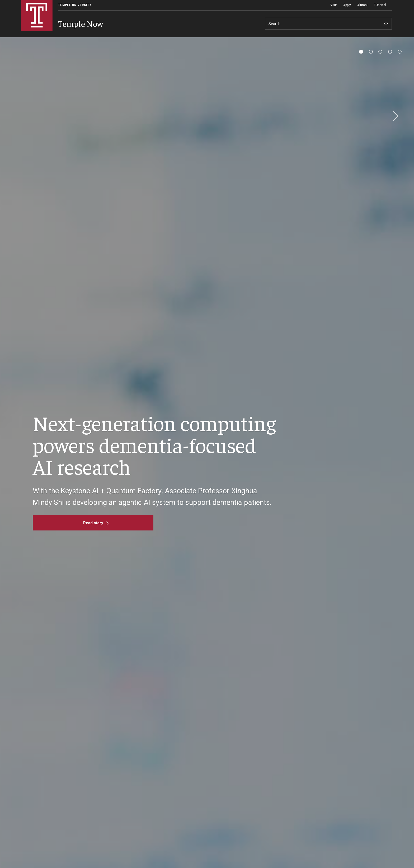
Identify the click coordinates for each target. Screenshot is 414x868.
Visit (334, 5)
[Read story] (93, 532)
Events (54, 41)
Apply (347, 5)
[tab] (361, 61)
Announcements (86, 41)
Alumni (362, 5)
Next (394, 126)
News (30, 41)
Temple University (75, 5)
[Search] (328, 24)
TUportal (380, 5)
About (113, 41)
